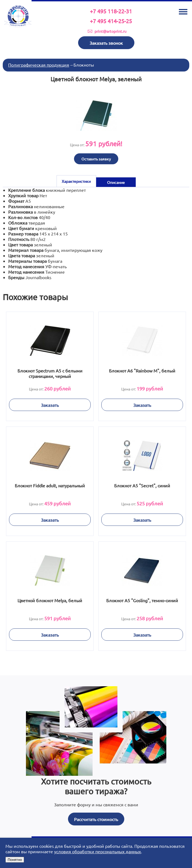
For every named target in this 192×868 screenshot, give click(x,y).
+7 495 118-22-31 (111, 11)
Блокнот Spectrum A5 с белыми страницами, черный (50, 373)
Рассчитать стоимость (96, 819)
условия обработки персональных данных (98, 851)
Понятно (15, 860)
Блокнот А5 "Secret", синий (142, 485)
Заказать (50, 405)
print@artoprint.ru (110, 31)
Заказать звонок (106, 43)
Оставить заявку (96, 159)
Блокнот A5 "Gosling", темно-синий (142, 600)
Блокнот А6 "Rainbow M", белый (142, 371)
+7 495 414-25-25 (111, 21)
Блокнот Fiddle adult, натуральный (50, 485)
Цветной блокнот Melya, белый (50, 600)
